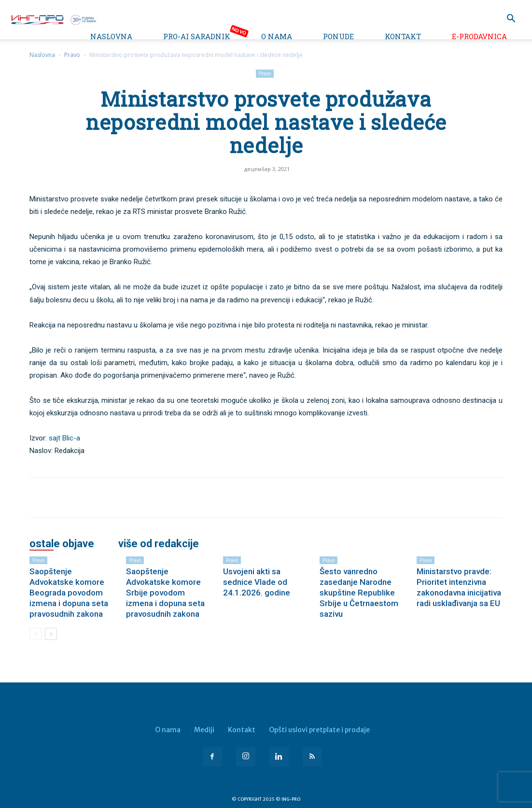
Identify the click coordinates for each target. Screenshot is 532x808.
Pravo (72, 55)
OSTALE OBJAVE (62, 544)
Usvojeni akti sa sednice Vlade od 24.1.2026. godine (257, 582)
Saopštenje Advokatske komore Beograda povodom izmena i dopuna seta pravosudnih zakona (69, 593)
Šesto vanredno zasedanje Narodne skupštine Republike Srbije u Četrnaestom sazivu (359, 593)
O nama (277, 36)
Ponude (338, 36)
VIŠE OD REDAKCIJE (159, 544)
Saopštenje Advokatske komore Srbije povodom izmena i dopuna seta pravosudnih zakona (165, 593)
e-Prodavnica (479, 36)
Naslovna (111, 36)
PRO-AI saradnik (197, 36)
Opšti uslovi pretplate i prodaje (319, 730)
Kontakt (403, 36)
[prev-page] (35, 634)
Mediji (204, 730)
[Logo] (53, 19)
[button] (511, 20)
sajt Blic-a (64, 438)
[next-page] (51, 634)
